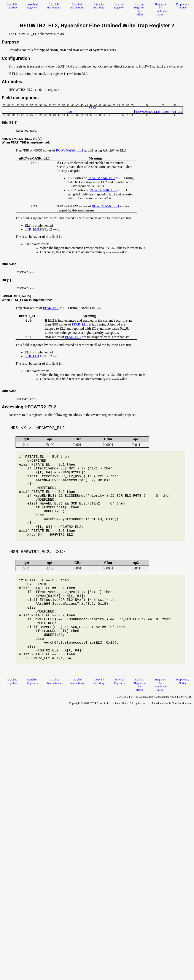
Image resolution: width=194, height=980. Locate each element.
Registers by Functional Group (160, 9)
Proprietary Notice (183, 6)
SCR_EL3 (32, 229)
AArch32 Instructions (54, 6)
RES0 (92, 108)
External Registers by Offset (140, 9)
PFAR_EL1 (51, 308)
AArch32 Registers (12, 6)
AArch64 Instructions (77, 6)
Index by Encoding (99, 6)
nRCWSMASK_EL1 (147, 112)
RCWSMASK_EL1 (70, 150)
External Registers (119, 6)
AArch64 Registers (32, 6)
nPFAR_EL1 (175, 112)
